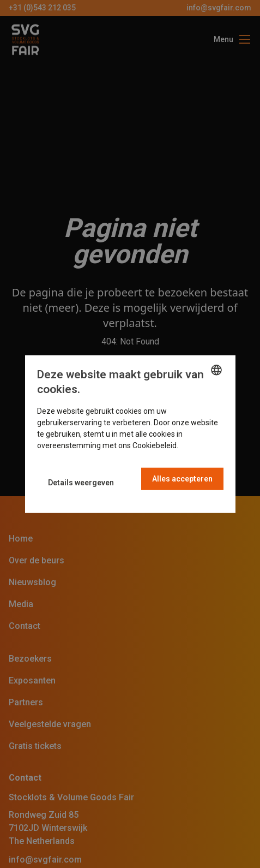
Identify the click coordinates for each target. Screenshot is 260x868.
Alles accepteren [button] (182, 478)
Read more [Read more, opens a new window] (199, 445)
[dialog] (130, 434)
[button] (81, 483)
